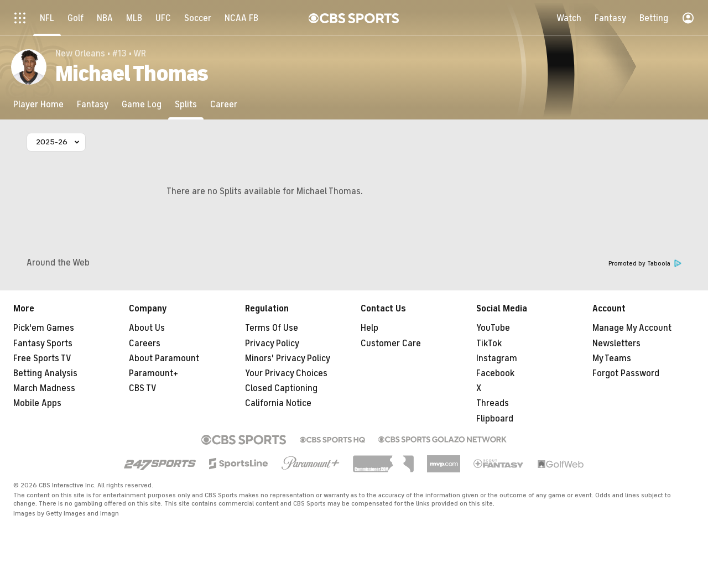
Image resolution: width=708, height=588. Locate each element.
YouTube (493, 328)
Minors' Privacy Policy (288, 358)
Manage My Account (632, 328)
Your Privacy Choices (286, 373)
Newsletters (616, 344)
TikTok (489, 344)
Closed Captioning (281, 388)
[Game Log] (142, 104)
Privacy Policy (272, 344)
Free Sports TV (42, 358)
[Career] (224, 104)
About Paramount (164, 358)
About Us (147, 328)
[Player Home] (38, 104)
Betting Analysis (45, 373)
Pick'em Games (44, 328)
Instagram (497, 358)
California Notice (278, 403)
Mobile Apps (37, 403)
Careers (145, 344)
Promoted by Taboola (645, 264)
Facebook (495, 373)
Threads (493, 403)
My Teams (612, 358)
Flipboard (495, 419)
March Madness (44, 388)
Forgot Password (626, 373)
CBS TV (143, 388)
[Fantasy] (93, 104)
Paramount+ (153, 373)
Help (369, 328)
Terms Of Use (272, 328)
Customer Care (391, 344)
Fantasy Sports (43, 344)
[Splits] (186, 104)
